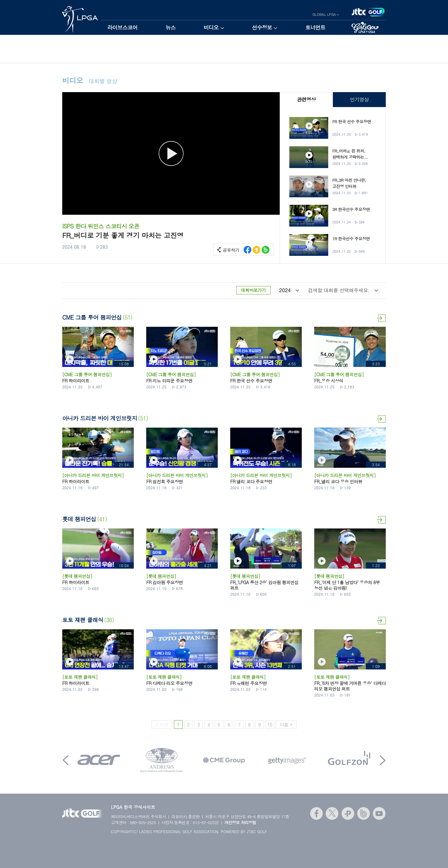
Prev (66, 760)
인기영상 (359, 99)
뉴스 (170, 27)
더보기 (381, 318)
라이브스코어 (122, 27)
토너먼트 (315, 27)
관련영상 (306, 99)
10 (270, 725)
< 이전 (162, 725)
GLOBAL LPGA (324, 14)
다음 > (286, 725)
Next (383, 760)
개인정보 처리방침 (240, 822)
